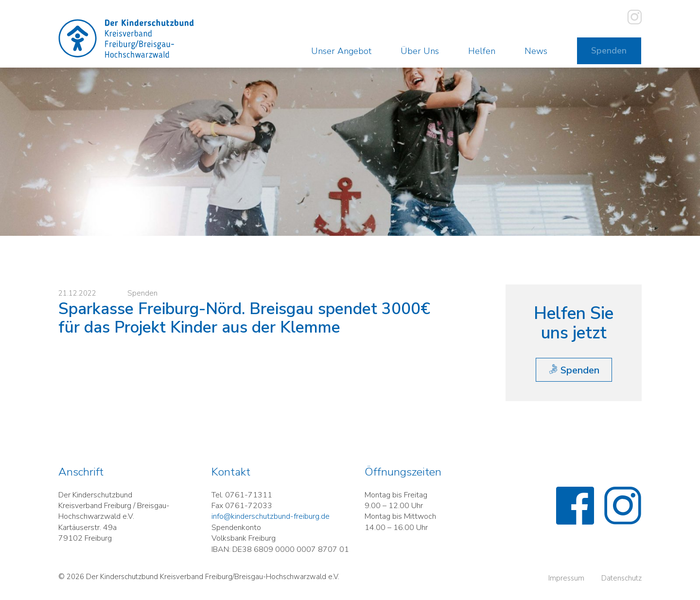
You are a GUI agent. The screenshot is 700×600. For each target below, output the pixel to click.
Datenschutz (621, 585)
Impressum (566, 585)
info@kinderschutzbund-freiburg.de (271, 524)
